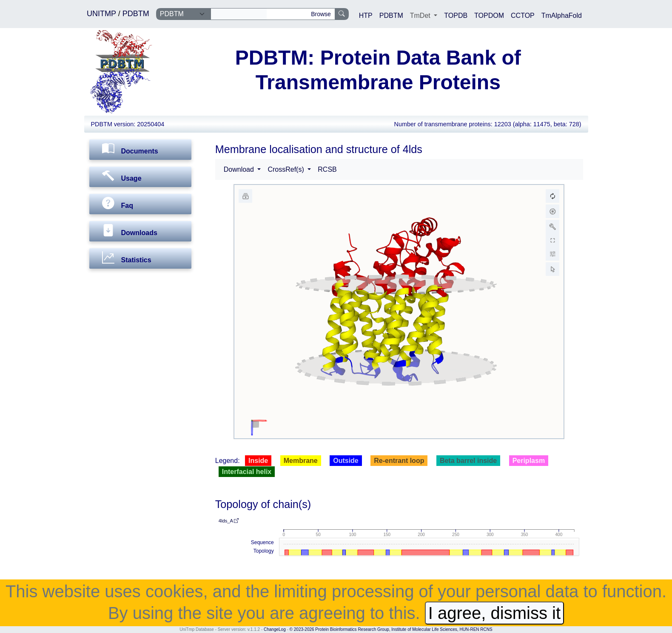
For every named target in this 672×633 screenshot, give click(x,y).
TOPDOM (489, 16)
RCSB (327, 169)
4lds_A (229, 521)
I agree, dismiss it (494, 613)
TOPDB (456, 16)
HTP (366, 16)
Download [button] (240, 169)
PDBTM (136, 14)
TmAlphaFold (562, 16)
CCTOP (523, 16)
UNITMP (103, 14)
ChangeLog (275, 629)
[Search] (239, 14)
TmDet (421, 16)
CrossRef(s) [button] (287, 169)
